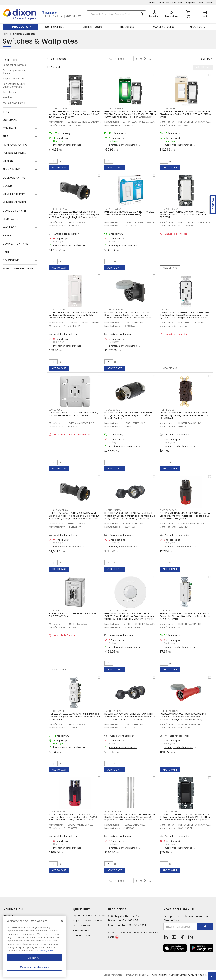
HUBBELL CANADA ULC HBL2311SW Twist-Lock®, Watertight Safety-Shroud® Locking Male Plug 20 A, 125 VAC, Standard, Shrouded (130, 717)
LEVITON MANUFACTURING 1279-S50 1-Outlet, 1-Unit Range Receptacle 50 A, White (75, 414)
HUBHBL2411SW (113, 510)
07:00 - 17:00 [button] (52, 16)
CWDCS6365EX (58, 811)
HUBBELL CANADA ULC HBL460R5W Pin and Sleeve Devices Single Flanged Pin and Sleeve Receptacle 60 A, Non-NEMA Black (128, 315)
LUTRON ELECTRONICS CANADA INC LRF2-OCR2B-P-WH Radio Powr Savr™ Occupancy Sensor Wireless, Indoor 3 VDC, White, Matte (129, 616)
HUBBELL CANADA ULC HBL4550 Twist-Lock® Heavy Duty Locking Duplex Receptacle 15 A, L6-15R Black (184, 415)
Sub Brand (10, 120)
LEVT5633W (166, 309)
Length (8, 252)
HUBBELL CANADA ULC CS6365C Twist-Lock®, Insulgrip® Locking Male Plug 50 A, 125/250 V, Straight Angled (129, 415)
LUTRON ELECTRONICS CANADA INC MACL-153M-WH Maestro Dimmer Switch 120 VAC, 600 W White (184, 215)
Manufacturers (164, 27)
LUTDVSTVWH (167, 109)
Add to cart (59, 167)
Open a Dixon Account (171, 2)
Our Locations (82, 925)
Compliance (10, 916)
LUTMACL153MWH (170, 209)
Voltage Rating (14, 178)
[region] (34, 947)
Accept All (34, 958)
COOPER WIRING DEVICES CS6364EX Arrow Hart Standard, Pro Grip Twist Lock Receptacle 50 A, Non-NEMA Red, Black (186, 516)
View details (170, 268)
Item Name (10, 128)
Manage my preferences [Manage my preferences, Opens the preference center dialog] (34, 967)
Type (6, 112)
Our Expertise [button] (55, 27)
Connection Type (15, 244)
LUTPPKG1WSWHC (114, 209)
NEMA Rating (12, 219)
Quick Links (82, 909)
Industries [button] (128, 27)
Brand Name (11, 169)
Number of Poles (15, 153)
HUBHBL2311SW (113, 711)
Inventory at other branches (68, 145)
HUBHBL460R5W (114, 309)
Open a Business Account (89, 916)
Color (7, 186)
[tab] (20, 60)
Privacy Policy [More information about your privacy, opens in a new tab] (47, 951)
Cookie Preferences (113, 975)
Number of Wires (15, 202)
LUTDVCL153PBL (168, 811)
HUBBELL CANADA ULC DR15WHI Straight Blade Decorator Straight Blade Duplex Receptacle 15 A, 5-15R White (185, 616)
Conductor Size (15, 211)
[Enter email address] (180, 927)
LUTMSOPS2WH (58, 309)
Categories (11, 60)
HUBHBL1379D (57, 611)
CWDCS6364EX (168, 510)
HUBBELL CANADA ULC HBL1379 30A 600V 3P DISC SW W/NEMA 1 (73, 615)
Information (13, 909)
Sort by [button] (206, 59)
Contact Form (81, 935)
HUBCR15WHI (57, 711)
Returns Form (82, 930)
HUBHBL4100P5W (59, 510)
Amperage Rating (15, 145)
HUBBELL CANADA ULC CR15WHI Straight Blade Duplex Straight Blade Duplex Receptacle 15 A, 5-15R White (75, 717)
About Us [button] (196, 27)
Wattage (9, 227)
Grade (7, 235)
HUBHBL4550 (167, 410)
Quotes (152, 2)
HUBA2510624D (113, 811)
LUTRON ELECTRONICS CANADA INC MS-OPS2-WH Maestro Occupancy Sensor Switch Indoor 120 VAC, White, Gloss (74, 315)
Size (5, 136)
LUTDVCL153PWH (114, 109)
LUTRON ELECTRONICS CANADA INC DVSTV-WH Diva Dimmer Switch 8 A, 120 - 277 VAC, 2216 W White (185, 114)
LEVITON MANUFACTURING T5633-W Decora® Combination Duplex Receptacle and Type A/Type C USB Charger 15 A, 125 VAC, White (184, 315)
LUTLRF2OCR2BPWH (116, 611)
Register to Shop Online (199, 2)
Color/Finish (12, 260)
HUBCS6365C (112, 410)
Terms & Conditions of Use (138, 975)
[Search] (116, 14)
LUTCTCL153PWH (58, 109)
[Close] (62, 921)
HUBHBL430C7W (169, 711)
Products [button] (20, 27)
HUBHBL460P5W (58, 209)
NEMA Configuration (18, 268)
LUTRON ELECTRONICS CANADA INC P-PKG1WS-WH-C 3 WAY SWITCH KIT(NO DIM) (130, 213)
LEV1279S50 (56, 410)
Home (6, 34)
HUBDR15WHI (167, 611)
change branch (74, 16)
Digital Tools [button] (92, 27)
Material (9, 161)
